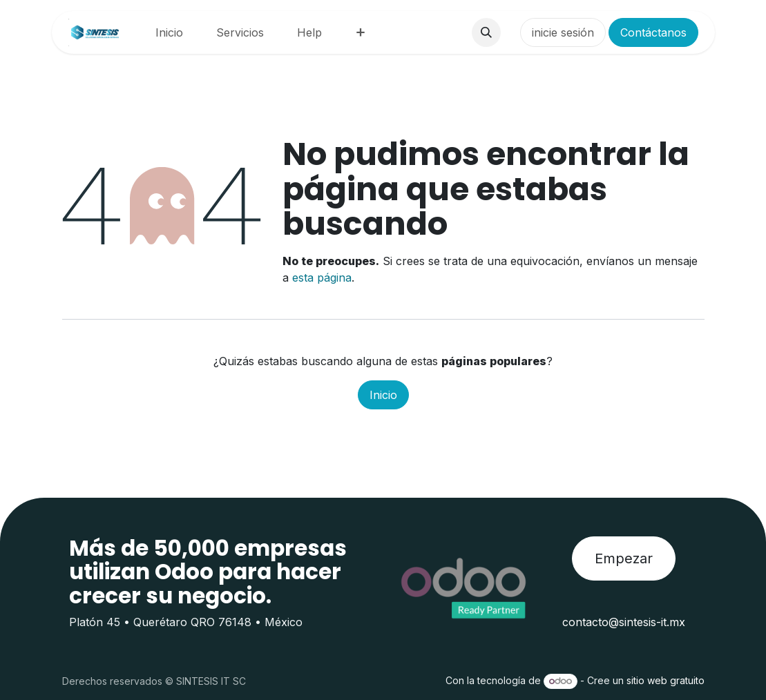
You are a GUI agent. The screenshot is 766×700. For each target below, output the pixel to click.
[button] (486, 32)
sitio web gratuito (666, 680)
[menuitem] (169, 32)
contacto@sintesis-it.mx (624, 622)
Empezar (624, 558)
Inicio (383, 395)
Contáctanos (653, 32)
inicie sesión (563, 32)
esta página (322, 278)
